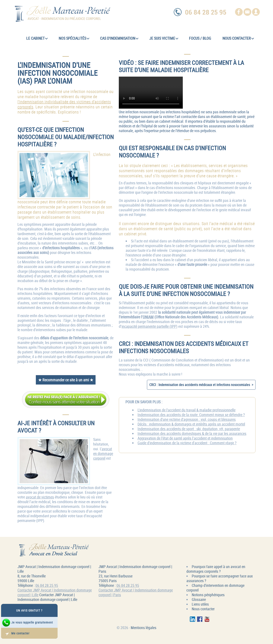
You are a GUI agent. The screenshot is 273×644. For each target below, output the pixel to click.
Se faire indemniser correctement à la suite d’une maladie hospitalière (151, 93)
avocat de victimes (40, 497)
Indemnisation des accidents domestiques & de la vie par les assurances (192, 433)
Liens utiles (200, 604)
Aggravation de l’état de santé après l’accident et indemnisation (185, 438)
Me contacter (16, 634)
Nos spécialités (74, 38)
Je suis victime (164, 38)
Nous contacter (238, 38)
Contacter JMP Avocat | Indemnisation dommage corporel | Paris (136, 592)
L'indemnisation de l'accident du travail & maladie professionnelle (187, 410)
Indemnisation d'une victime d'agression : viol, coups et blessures (187, 419)
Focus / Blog (200, 38)
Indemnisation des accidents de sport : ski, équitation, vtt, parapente (189, 429)
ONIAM (148, 317)
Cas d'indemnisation (119, 38)
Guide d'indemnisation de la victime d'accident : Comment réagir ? (187, 443)
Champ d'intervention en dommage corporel (215, 588)
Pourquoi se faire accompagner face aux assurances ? (220, 578)
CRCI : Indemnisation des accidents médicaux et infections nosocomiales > (201, 385)
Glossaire (199, 599)
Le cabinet (37, 38)
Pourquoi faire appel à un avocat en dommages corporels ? (216, 569)
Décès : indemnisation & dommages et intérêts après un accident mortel (191, 424)
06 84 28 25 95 (47, 585)
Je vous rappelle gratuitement (27, 623)
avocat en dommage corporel (103, 453)
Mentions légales (144, 628)
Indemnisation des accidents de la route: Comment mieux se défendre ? (191, 415)
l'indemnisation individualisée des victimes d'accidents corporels (64, 104)
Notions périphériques (208, 595)
